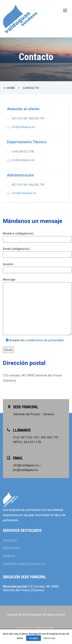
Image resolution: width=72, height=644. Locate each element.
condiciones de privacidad (44, 340)
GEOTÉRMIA (11, 548)
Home (11, 88)
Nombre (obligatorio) (36, 236)
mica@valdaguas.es (24, 193)
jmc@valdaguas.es (23, 160)
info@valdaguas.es (23, 127)
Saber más (49, 638)
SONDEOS (10, 541)
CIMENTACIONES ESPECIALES (24, 564)
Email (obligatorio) (36, 252)
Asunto (36, 267)
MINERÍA (9, 556)
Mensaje (36, 307)
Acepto (34, 638)
